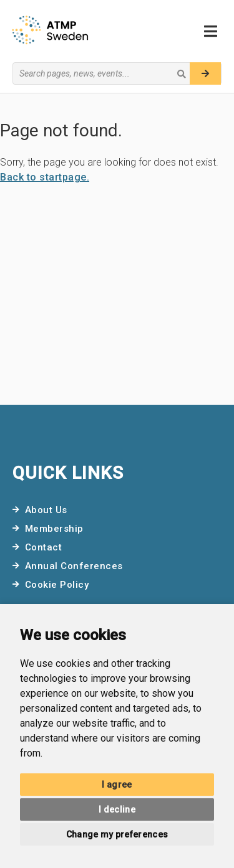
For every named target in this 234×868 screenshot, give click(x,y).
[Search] (205, 73)
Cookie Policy (57, 585)
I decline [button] (117, 809)
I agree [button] (117, 785)
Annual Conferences (74, 566)
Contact (44, 547)
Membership (54, 529)
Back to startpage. (45, 177)
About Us (46, 510)
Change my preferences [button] (117, 834)
